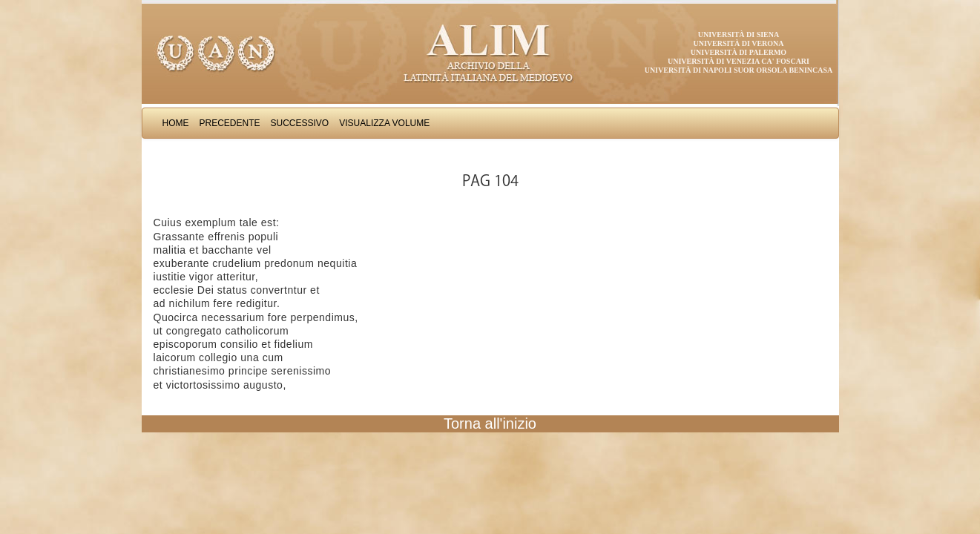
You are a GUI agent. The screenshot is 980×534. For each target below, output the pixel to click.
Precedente (230, 123)
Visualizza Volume (384, 123)
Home (176, 123)
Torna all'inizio (490, 423)
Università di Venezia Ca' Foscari (739, 61)
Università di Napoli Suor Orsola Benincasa (739, 70)
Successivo (300, 123)
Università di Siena (739, 34)
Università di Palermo (739, 52)
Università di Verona (738, 43)
